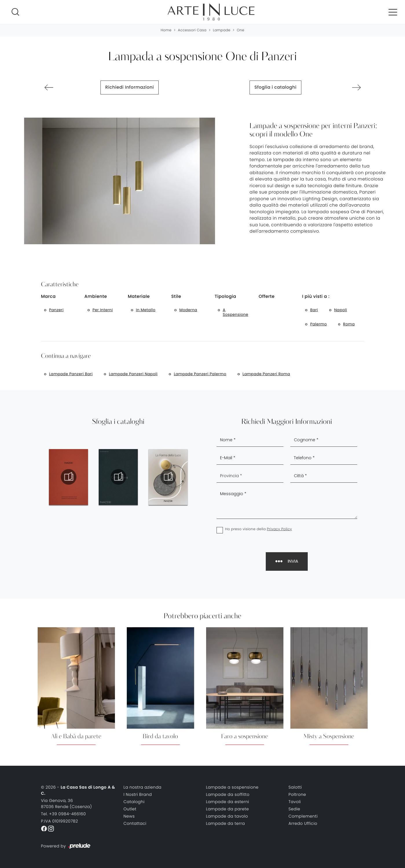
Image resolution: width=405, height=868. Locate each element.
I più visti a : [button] (316, 297)
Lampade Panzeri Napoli (133, 374)
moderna (188, 310)
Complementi (303, 816)
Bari (314, 310)
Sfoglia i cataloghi (275, 87)
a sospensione (236, 312)
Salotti (295, 787)
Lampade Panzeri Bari (71, 374)
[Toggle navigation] (393, 12)
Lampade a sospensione (232, 787)
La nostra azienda (143, 787)
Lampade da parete (228, 809)
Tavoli (295, 802)
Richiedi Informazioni (130, 87)
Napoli (340, 310)
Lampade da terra (226, 823)
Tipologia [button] (226, 297)
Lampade (222, 30)
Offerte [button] (266, 297)
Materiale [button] (139, 297)
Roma (349, 324)
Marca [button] (48, 297)
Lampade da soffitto (228, 794)
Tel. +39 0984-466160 (64, 814)
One (241, 30)
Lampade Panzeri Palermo (200, 374)
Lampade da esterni (228, 802)
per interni (103, 310)
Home (166, 30)
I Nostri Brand (138, 794)
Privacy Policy (280, 529)
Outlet (130, 809)
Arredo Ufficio (303, 823)
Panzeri (56, 310)
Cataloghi (134, 802)
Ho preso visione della (259, 529)
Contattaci (135, 823)
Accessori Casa (192, 30)
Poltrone (297, 794)
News (129, 816)
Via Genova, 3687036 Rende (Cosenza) (67, 804)
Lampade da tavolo (227, 816)
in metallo (146, 310)
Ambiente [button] (96, 297)
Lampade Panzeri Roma (266, 374)
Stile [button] (176, 297)
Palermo (318, 324)
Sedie (295, 809)
